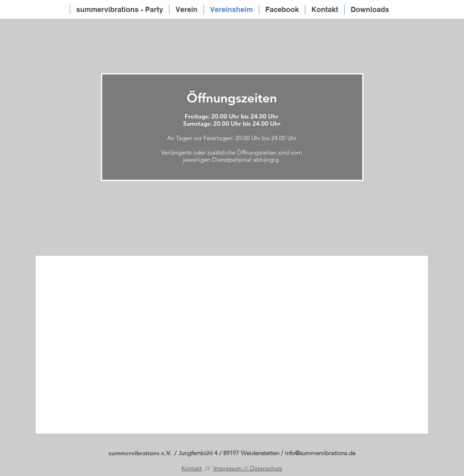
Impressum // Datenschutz (248, 468)
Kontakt (192, 468)
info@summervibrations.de (320, 453)
